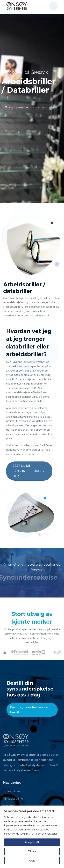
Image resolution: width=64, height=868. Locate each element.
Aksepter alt (32, 842)
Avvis (32, 861)
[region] (32, 837)
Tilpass (32, 851)
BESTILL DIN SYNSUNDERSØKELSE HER (29, 471)
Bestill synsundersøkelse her (29, 710)
